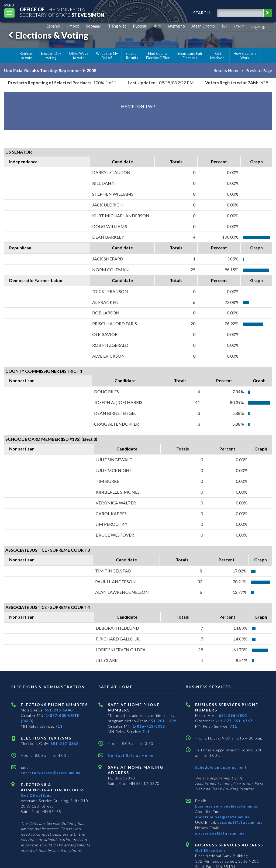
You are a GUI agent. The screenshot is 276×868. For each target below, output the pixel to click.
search (202, 13)
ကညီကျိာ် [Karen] (258, 26)
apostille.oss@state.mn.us (222, 817)
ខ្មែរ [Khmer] (224, 26)
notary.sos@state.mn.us (220, 833)
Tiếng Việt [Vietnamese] (117, 26)
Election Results (132, 56)
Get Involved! (218, 56)
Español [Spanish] (53, 26)
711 (59, 726)
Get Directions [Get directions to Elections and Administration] (36, 795)
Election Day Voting (51, 56)
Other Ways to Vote (79, 56)
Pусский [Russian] (140, 26)
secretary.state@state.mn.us (51, 773)
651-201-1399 (162, 721)
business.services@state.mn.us (227, 806)
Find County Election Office (158, 56)
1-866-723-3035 (149, 726)
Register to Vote (27, 56)
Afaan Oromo (203, 26)
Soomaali (94, 26)
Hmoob (73, 26)
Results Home (226, 70)
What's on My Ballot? (107, 56)
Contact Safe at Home (131, 755)
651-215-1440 (58, 710)
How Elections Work (245, 56)
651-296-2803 (233, 715)
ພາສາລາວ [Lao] (177, 26)
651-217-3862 (64, 743)
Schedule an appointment (221, 767)
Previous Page (259, 70)
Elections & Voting (47, 35)
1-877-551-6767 (236, 721)
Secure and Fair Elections (190, 56)
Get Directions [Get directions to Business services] (211, 850)
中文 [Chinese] (158, 26)
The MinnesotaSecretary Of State (62, 12)
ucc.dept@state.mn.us (239, 822)
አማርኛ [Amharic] (239, 26)
